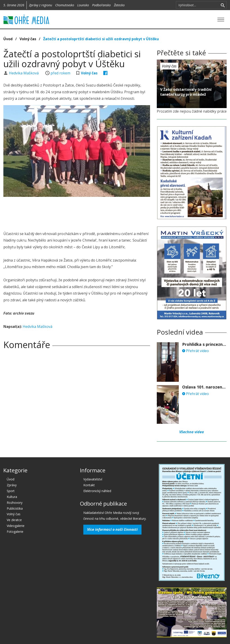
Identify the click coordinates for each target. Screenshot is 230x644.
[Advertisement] (85, 213)
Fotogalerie (15, 532)
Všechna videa (192, 432)
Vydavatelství (93, 479)
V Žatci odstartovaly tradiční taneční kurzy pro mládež (186, 92)
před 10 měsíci (168, 104)
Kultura (12, 497)
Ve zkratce (14, 520)
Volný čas (28, 39)
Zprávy (12, 485)
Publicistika (15, 508)
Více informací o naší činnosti (112, 529)
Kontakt (89, 485)
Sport (11, 491)
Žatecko (119, 5)
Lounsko (83, 5)
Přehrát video (196, 351)
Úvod (8, 39)
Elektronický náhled (97, 491)
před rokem (60, 73)
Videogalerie (16, 526)
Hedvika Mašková (24, 73)
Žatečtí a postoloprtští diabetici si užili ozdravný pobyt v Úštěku (101, 39)
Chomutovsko (65, 5)
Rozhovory (15, 503)
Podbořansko (101, 5)
